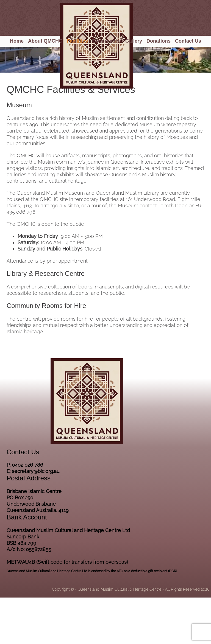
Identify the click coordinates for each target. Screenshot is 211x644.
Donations (159, 41)
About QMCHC (45, 41)
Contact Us (188, 41)
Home (17, 41)
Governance (107, 41)
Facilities (77, 41)
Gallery (134, 41)
